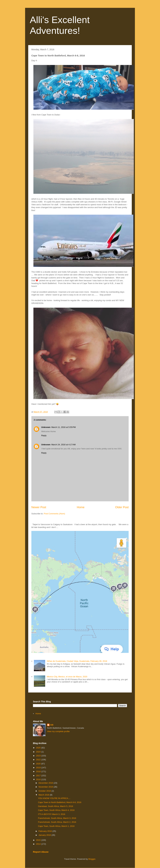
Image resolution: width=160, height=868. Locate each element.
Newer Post (39, 507)
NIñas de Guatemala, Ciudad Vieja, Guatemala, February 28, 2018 (77, 661)
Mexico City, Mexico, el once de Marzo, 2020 (67, 677)
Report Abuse (41, 852)
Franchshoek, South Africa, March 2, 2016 (57, 822)
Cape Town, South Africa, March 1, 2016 (56, 826)
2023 (39, 756)
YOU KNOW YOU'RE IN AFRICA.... (54, 798)
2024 (39, 752)
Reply (44, 435)
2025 (39, 748)
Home (81, 507)
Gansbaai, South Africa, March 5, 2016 (55, 806)
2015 (39, 840)
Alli (52, 725)
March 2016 (44, 795)
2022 (39, 760)
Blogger (92, 859)
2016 (39, 779)
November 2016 (46, 787)
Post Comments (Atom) (55, 514)
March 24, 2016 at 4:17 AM (64, 445)
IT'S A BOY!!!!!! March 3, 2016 (52, 814)
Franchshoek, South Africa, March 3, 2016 (57, 818)
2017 (39, 776)
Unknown (46, 427)
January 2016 (45, 835)
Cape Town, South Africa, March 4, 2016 (56, 810)
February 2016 (45, 831)
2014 (39, 844)
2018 (39, 771)
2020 (39, 764)
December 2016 (46, 783)
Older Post (122, 507)
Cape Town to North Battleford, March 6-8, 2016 (60, 802)
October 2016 (45, 791)
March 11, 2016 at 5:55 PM (64, 427)
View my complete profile (58, 731)
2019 (39, 768)
